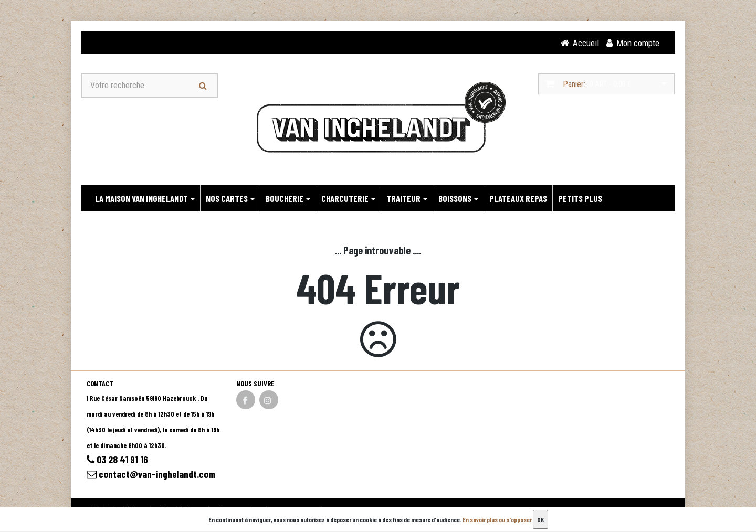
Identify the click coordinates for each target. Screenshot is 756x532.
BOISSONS (458, 199)
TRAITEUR (407, 199)
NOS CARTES (230, 199)
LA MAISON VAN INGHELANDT (145, 199)
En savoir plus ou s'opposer (497, 519)
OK (540, 519)
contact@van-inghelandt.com (153, 475)
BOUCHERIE (288, 199)
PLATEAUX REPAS (518, 199)
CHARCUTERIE (348, 199)
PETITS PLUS (580, 199)
